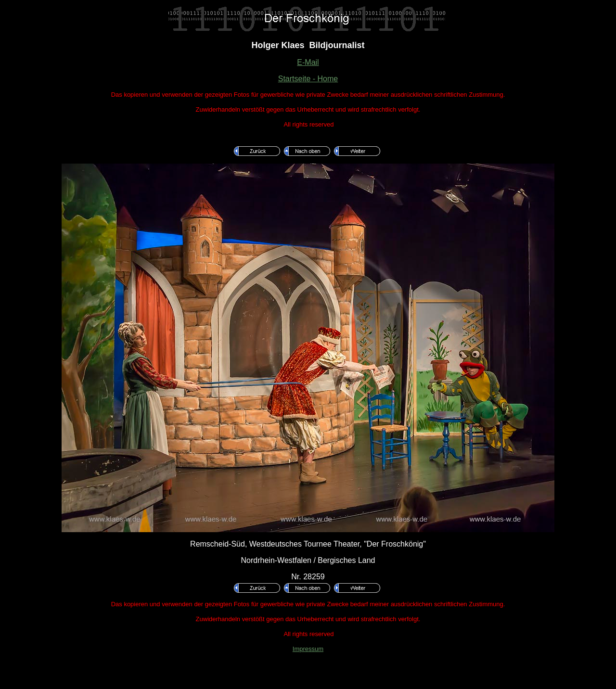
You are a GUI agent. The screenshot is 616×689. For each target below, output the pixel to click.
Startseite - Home (308, 79)
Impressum (308, 649)
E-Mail (308, 62)
